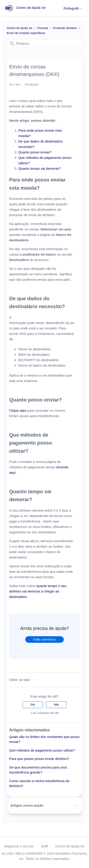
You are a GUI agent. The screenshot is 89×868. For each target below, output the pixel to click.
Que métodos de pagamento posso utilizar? (42, 750)
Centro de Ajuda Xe (19, 28)
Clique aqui (18, 410)
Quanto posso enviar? (35, 152)
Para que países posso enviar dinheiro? (39, 759)
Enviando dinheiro (65, 28)
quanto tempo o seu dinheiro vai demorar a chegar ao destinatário (38, 591)
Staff (44, 846)
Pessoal (43, 28)
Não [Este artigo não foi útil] (56, 705)
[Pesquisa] (44, 44)
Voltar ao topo (21, 680)
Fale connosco (44, 639)
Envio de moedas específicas (26, 33)
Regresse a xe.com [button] (19, 846)
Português (73, 8)
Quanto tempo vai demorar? (39, 168)
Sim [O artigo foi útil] (33, 705)
